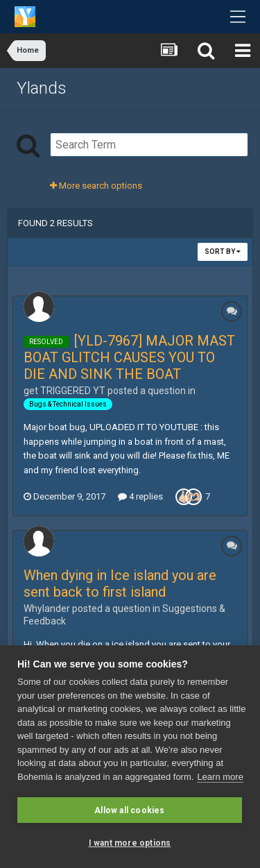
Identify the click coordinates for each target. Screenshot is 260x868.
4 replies (140, 496)
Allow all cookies (129, 810)
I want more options (130, 843)
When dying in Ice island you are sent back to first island (120, 584)
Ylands (42, 88)
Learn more (220, 777)
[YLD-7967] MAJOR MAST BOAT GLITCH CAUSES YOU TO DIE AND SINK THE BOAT (129, 357)
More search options (96, 186)
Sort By (223, 252)
